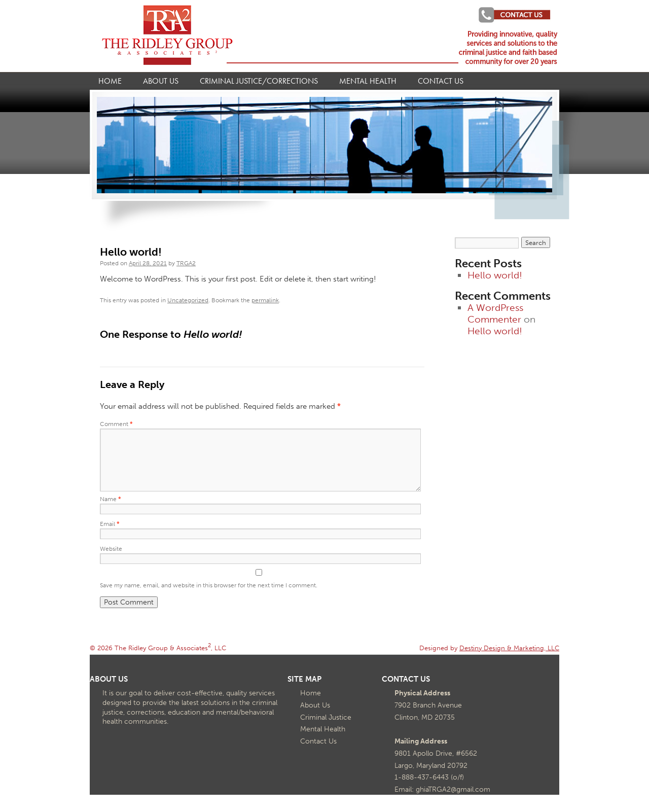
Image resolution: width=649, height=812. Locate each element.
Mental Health (368, 81)
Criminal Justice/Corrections (259, 81)
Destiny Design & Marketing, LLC (509, 648)
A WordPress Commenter (495, 313)
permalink (265, 300)
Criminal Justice (326, 717)
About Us (161, 81)
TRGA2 (186, 263)
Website (111, 549)
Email (110, 524)
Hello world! (495, 275)
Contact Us (441, 81)
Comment (116, 424)
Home (110, 81)
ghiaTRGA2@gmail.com (453, 789)
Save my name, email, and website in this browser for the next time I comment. (209, 585)
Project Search (510, 15)
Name (111, 499)
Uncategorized (188, 300)
